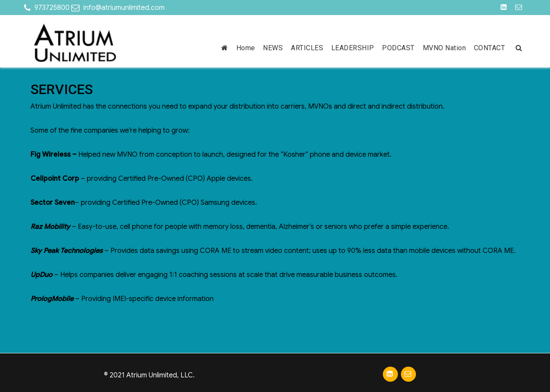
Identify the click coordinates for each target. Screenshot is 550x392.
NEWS (273, 48)
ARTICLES (307, 48)
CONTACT (490, 48)
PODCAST (398, 48)
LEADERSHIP (353, 48)
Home (246, 48)
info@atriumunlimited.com (124, 8)
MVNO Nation (445, 48)
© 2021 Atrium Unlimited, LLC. (149, 375)
